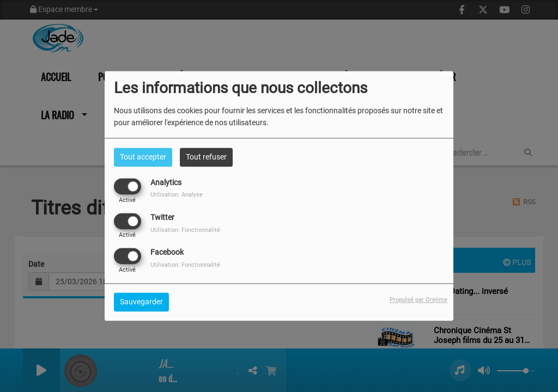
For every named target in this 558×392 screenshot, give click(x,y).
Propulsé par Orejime (418, 300)
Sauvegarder (141, 302)
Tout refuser (206, 157)
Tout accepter (143, 157)
